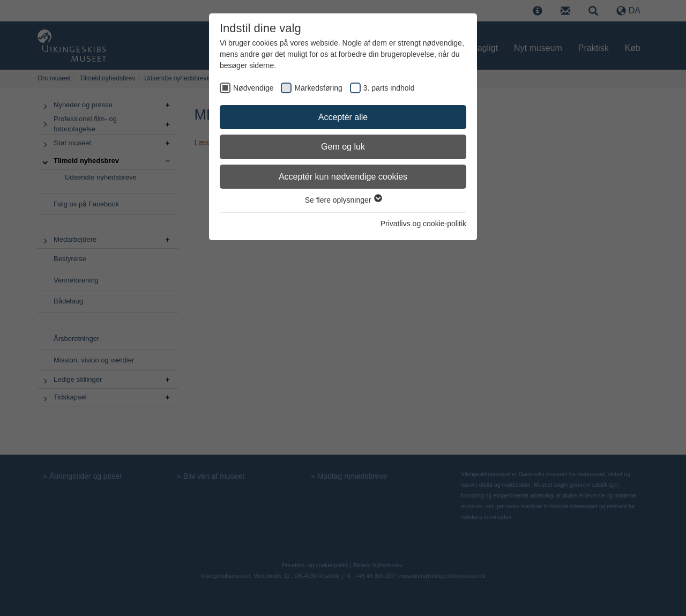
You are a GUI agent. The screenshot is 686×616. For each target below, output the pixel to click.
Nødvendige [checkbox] (253, 88)
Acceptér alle (343, 117)
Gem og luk (343, 147)
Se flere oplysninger (343, 200)
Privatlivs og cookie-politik (423, 224)
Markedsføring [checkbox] (318, 88)
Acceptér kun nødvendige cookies (343, 177)
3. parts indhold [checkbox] (389, 88)
